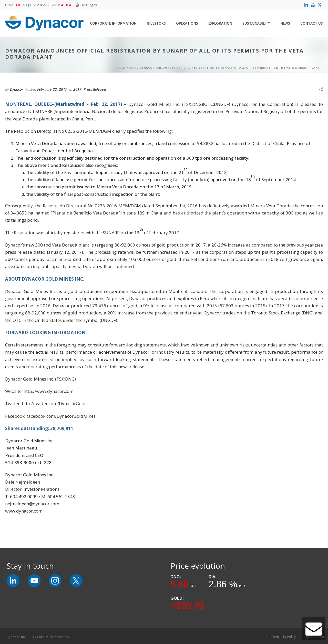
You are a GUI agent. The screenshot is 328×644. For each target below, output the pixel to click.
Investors (156, 23)
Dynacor (17, 89)
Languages (86, 5)
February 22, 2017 (52, 89)
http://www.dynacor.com (49, 391)
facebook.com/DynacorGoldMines (61, 416)
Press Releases (95, 89)
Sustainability (256, 23)
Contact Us (312, 23)
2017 (133, 68)
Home (121, 68)
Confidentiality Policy (281, 637)
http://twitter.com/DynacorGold (54, 403)
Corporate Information (113, 23)
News (285, 23)
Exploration (220, 23)
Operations (187, 23)
